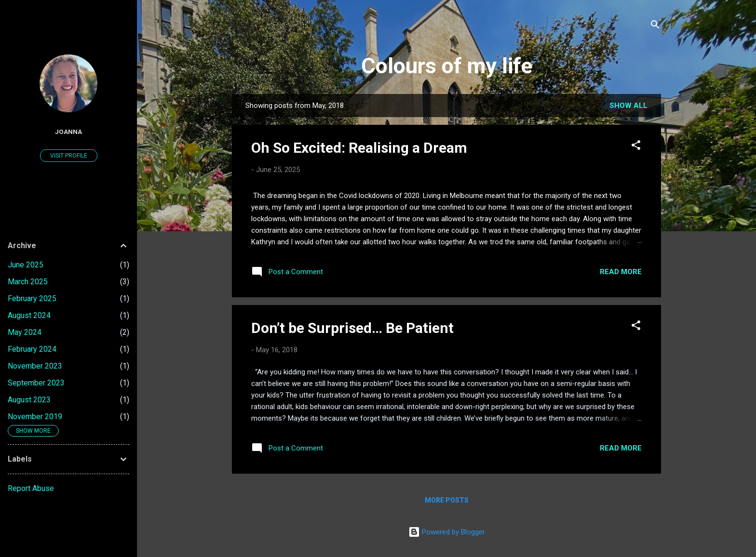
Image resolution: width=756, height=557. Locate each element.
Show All (628, 106)
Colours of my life (447, 66)
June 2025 (26, 265)
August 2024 (29, 315)
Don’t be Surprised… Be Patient (352, 328)
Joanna (68, 132)
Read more (621, 272)
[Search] (655, 26)
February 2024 (32, 349)
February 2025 (32, 298)
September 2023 (36, 383)
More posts (447, 500)
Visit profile (69, 156)
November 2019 (35, 417)
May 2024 (25, 332)
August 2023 (29, 400)
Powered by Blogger (447, 532)
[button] (636, 147)
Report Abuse (31, 488)
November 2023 (35, 366)
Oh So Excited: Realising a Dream (359, 148)
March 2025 (28, 282)
